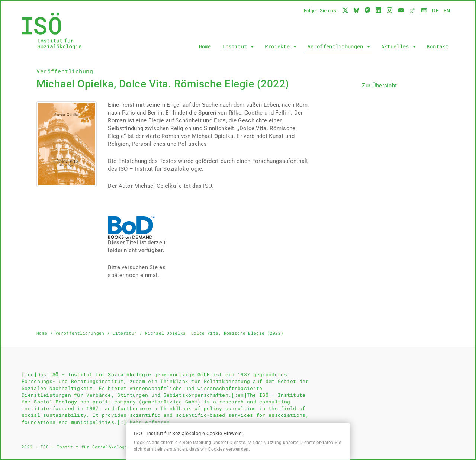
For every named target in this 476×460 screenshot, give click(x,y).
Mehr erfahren (150, 422)
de (435, 11)
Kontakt (438, 46)
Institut (238, 46)
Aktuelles (398, 46)
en (447, 11)
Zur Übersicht (379, 86)
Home (205, 46)
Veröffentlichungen (339, 46)
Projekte (281, 46)
